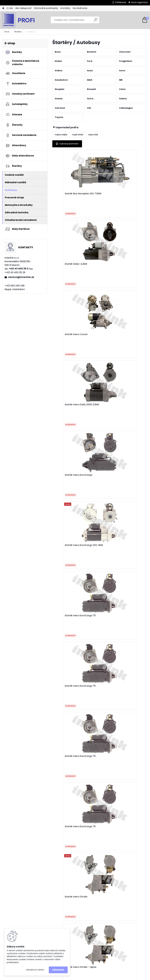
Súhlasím (58, 970)
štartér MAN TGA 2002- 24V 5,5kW (65, 618)
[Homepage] (3, 8)
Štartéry (18, 32)
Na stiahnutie (80, 8)
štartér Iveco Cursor (131, 194)
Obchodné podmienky (46, 8)
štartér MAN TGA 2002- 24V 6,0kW (65, 690)
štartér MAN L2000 (66, 545)
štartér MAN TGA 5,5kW (97, 690)
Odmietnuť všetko (35, 970)
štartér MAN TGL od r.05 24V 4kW (130, 690)
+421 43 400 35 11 (19, 269)
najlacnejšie (61, 135)
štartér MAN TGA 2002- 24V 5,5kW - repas (130, 618)
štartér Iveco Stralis (99, 405)
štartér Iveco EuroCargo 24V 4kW (131, 265)
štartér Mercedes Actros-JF (129, 830)
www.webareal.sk (87, 977)
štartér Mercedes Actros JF (97, 830)
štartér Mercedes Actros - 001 (65, 830)
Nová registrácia (140, 2)
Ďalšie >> (105, 862)
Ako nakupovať (23, 8)
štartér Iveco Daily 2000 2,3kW (66, 265)
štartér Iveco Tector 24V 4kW (67, 476)
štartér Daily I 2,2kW (99, 194)
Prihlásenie (121, 2)
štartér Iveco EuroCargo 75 (63, 336)
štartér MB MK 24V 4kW (130, 760)
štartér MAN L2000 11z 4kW (99, 547)
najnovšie (93, 135)
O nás (10, 8)
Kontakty (65, 8)
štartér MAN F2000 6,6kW (130, 476)
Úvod (7, 32)
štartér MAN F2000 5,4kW (98, 476)
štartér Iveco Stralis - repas (131, 406)
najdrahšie (78, 135)
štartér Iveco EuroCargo (95, 265)
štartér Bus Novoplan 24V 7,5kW (68, 195)
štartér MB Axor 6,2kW (100, 759)
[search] (96, 21)
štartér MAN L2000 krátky (130, 547)
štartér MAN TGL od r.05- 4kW (67, 760)
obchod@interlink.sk (21, 277)
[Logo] (22, 20)
